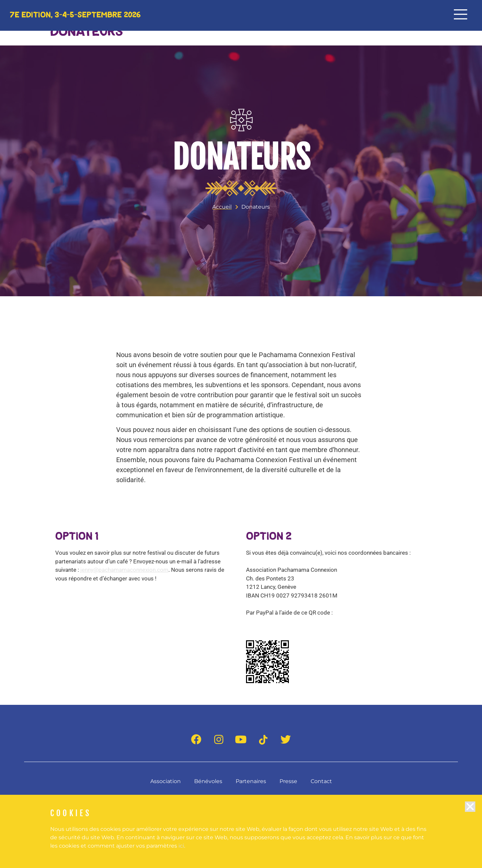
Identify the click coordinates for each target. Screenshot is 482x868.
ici (181, 852)
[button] (470, 813)
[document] (241, 434)
